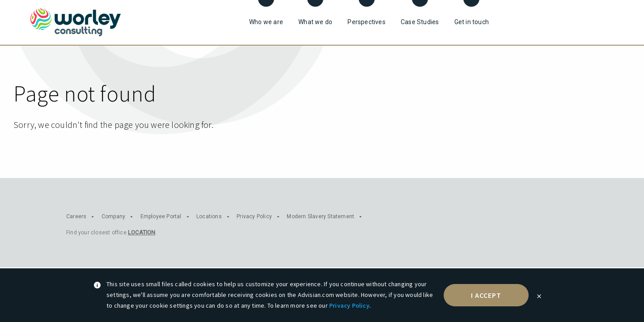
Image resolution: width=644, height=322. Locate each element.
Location (142, 232)
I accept (486, 295)
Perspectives (366, 22)
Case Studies (420, 22)
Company (113, 216)
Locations (209, 216)
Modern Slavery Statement (320, 216)
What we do (315, 22)
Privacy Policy (349, 305)
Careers (76, 216)
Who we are (266, 22)
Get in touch (472, 22)
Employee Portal (161, 216)
